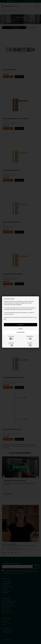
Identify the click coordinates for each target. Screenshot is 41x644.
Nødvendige (11, 338)
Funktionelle (11, 344)
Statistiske (30, 344)
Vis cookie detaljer (20, 332)
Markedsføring (30, 338)
